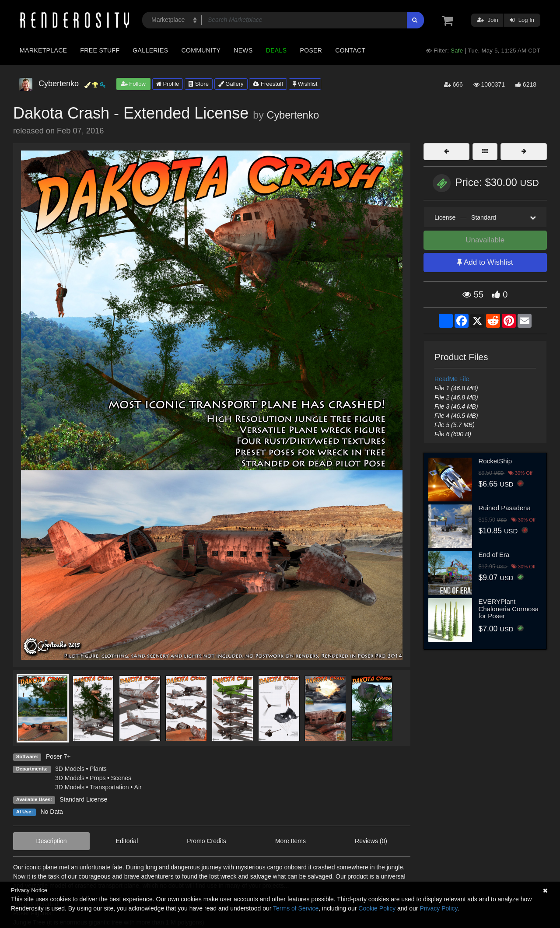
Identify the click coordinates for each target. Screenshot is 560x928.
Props (98, 778)
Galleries (150, 50)
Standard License (83, 799)
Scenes (121, 778)
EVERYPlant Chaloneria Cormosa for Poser (509, 609)
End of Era (494, 555)
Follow (133, 84)
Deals (276, 50)
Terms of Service (296, 908)
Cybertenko (293, 115)
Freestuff (268, 84)
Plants (98, 769)
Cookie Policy (377, 908)
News (243, 50)
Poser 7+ (58, 756)
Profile (168, 84)
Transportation (109, 787)
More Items (290, 841)
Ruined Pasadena (505, 508)
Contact (350, 50)
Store (199, 84)
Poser (311, 50)
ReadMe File (452, 379)
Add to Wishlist (485, 262)
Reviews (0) (371, 841)
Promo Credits (206, 841)
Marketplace (43, 50)
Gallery (231, 84)
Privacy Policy (438, 908)
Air (138, 787)
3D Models (70, 769)
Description (52, 841)
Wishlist (305, 84)
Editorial (127, 841)
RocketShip (495, 461)
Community (201, 50)
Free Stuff (100, 50)
